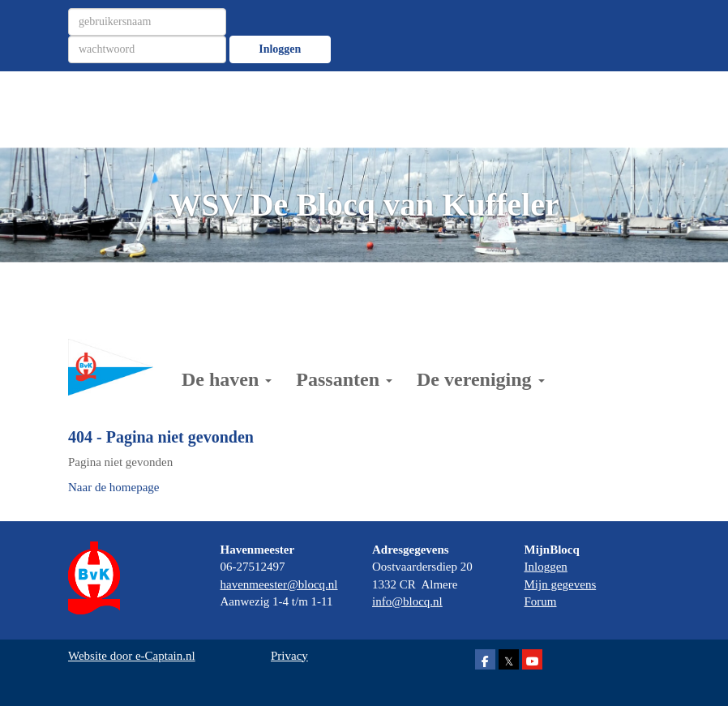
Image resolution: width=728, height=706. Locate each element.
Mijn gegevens (561, 584)
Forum (541, 601)
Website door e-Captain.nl (132, 656)
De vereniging (481, 379)
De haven (227, 379)
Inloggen (280, 49)
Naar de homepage (113, 487)
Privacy (289, 656)
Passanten (344, 379)
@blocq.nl (279, 584)
